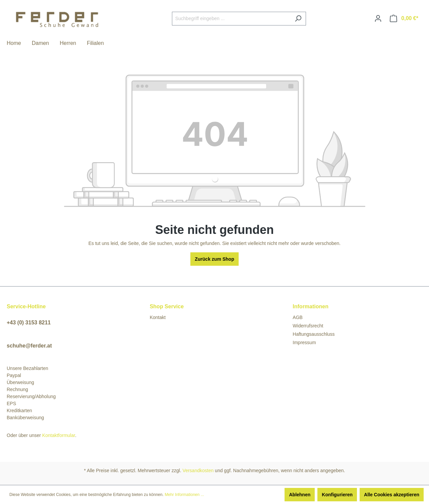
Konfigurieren (337, 495)
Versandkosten (198, 470)
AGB (298, 317)
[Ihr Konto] (378, 18)
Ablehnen (300, 495)
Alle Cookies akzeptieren (392, 495)
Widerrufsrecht (308, 326)
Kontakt (158, 317)
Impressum (304, 342)
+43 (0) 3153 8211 (29, 323)
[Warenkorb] (404, 18)
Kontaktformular (59, 435)
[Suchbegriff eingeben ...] (231, 19)
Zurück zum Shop (214, 259)
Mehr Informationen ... (184, 495)
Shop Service (167, 306)
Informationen (311, 306)
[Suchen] (298, 19)
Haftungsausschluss (314, 334)
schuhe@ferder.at (29, 346)
